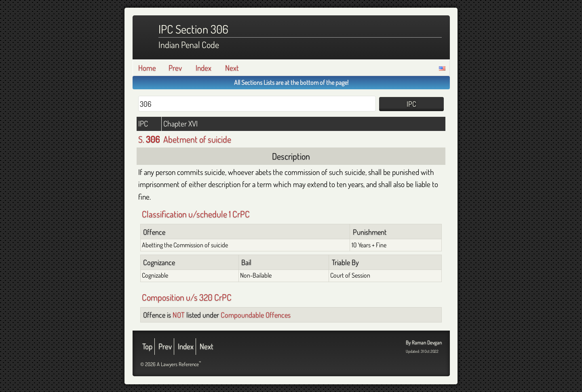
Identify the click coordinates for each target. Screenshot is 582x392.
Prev (175, 68)
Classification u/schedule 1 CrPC (196, 214)
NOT (179, 315)
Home (147, 68)
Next (232, 68)
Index (203, 68)
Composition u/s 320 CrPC (187, 297)
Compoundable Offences (256, 315)
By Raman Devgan (424, 342)
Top (147, 346)
